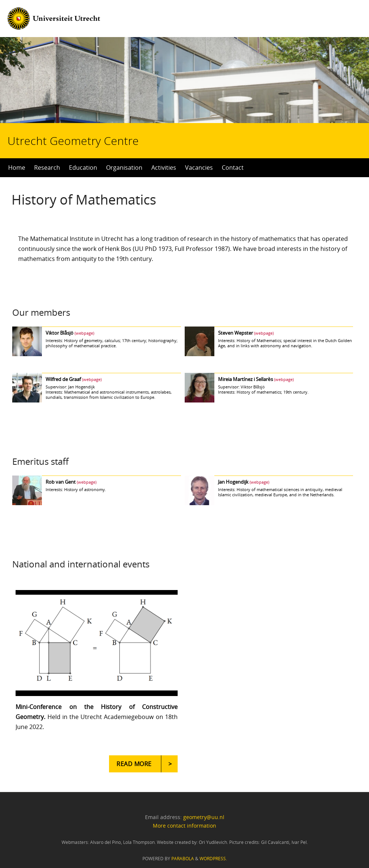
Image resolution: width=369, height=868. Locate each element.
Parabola (183, 859)
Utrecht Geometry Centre (93, 117)
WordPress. (213, 859)
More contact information (184, 826)
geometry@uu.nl (204, 817)
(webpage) (84, 333)
